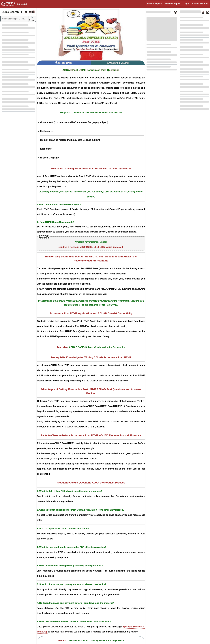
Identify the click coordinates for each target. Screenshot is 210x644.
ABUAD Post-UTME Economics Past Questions (91, 70)
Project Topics (154, 4)
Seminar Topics (173, 4)
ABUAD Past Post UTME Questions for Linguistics (96, 640)
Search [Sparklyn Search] (32, 19)
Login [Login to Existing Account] (186, 4)
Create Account (200, 4)
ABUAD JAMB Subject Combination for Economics (97, 347)
